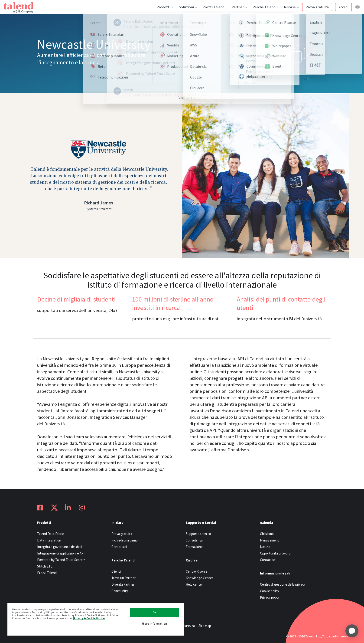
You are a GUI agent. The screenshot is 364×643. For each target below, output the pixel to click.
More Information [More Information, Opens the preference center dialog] (154, 624)
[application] (352, 631)
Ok (154, 612)
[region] (96, 619)
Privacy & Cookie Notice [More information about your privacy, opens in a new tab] (89, 618)
